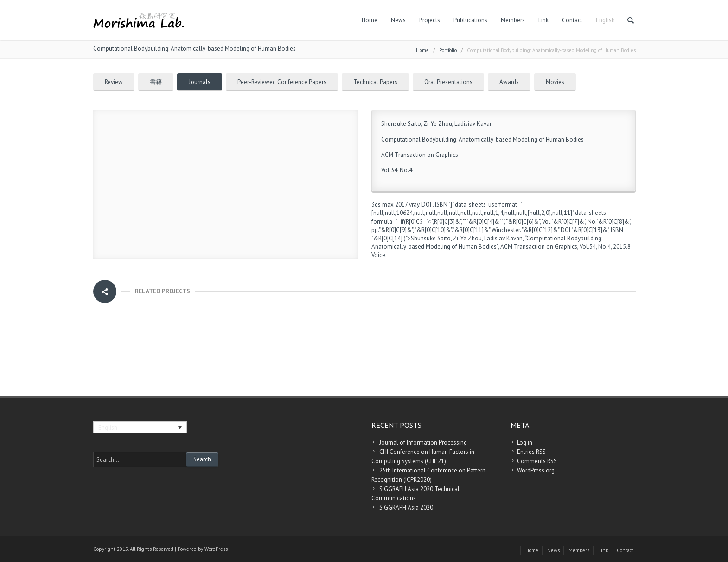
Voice (378, 255)
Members (513, 20)
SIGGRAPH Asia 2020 (406, 507)
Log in (525, 442)
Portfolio (448, 50)
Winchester (506, 230)
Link (543, 20)
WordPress (216, 549)
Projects (430, 20)
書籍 (156, 82)
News (398, 20)
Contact (572, 20)
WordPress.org (536, 470)
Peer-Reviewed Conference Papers (282, 82)
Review (114, 82)
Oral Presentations (448, 82)
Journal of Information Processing (423, 442)
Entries (531, 452)
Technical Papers (375, 82)
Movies (555, 82)
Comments (537, 461)
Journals (200, 82)
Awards (509, 82)
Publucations (470, 20)
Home (370, 20)
